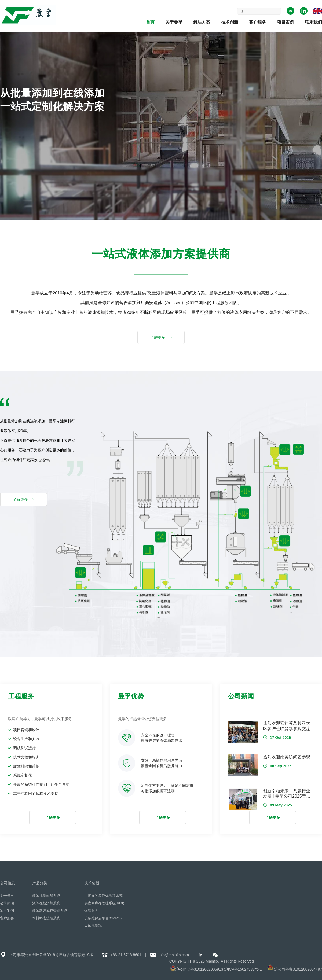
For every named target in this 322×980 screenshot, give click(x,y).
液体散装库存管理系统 (50, 911)
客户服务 (258, 22)
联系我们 (313, 22)
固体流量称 (93, 926)
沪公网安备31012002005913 (199, 969)
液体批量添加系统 (46, 896)
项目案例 (286, 22)
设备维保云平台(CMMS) (103, 918)
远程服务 (91, 911)
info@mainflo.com (174, 955)
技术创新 (230, 22)
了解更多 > (161, 337)
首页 (150, 22)
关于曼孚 (174, 22)
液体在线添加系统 (46, 903)
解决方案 (202, 22)
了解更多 (53, 817)
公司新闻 (7, 903)
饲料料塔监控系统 (46, 918)
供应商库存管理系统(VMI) (104, 903)
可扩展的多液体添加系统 (103, 896)
